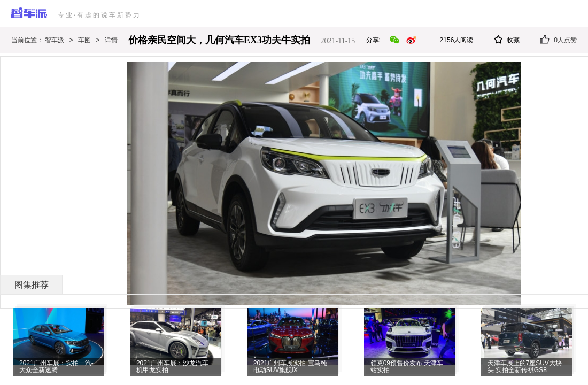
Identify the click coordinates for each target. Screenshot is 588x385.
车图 (84, 40)
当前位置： (28, 40)
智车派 (55, 40)
